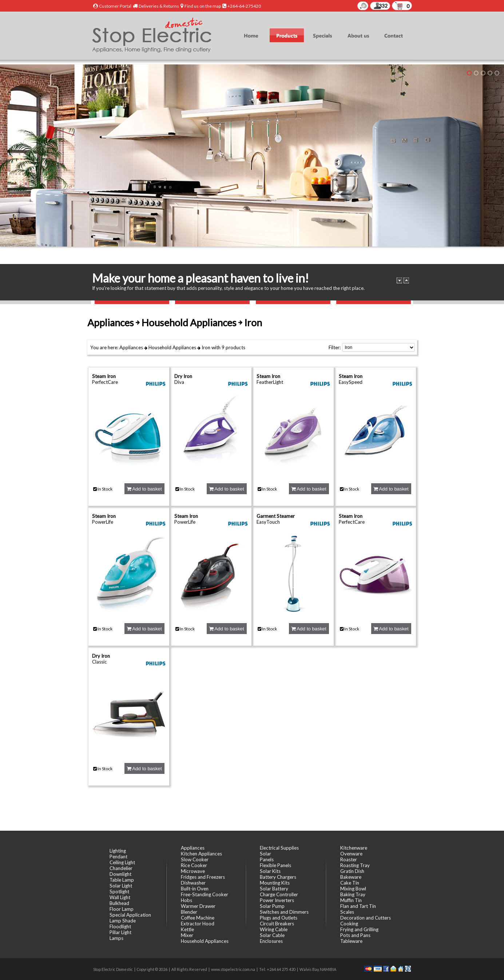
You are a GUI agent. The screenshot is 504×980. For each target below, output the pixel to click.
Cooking (349, 924)
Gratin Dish (352, 871)
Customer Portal (115, 6)
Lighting (118, 851)
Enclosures (271, 941)
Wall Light (120, 897)
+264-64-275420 (244, 6)
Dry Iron (183, 376)
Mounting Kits (275, 883)
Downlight (120, 874)
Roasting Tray (355, 865)
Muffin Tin (351, 900)
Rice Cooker (194, 865)
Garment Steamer (276, 516)
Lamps (116, 938)
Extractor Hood (198, 924)
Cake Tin (350, 883)
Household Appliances (172, 347)
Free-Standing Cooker (205, 894)
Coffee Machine (198, 918)
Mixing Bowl (353, 889)
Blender (189, 912)
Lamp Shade (123, 921)
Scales (347, 912)
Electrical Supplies (279, 848)
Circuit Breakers (277, 924)
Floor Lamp (122, 909)
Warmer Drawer (198, 906)
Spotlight (119, 892)
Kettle (187, 929)
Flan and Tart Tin (358, 906)
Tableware (351, 941)
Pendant (118, 857)
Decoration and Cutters (366, 918)
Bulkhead (119, 903)
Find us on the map (203, 6)
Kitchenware (354, 848)
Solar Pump (272, 906)
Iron (206, 347)
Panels (267, 859)
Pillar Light (120, 932)
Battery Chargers (278, 877)
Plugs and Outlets (279, 918)
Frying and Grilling (359, 929)
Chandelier (121, 868)
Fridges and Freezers (203, 877)
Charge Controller (279, 894)
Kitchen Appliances (201, 854)
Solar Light (121, 886)
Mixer (187, 935)
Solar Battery (274, 889)
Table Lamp (122, 880)
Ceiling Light (122, 862)
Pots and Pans (355, 935)
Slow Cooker (195, 859)
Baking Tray (353, 894)
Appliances (131, 347)
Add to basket (144, 489)
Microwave (193, 871)
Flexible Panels (275, 865)
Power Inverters (277, 900)
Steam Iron (104, 376)
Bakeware (351, 877)
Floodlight (120, 926)
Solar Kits (270, 871)
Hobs (186, 900)
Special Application (130, 915)
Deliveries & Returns (159, 6)
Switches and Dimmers (284, 912)
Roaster (349, 859)
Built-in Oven (195, 889)
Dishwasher (193, 883)
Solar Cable (272, 935)
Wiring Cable (274, 929)
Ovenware (351, 854)
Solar (265, 854)
